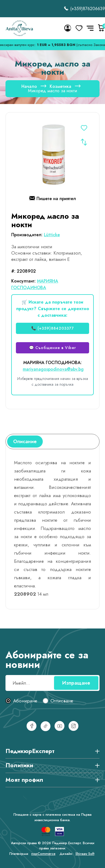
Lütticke (52, 235)
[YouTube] (59, 726)
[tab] (25, 442)
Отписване (62, 701)
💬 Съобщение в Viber (52, 348)
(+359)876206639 (84, 9)
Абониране (25, 701)
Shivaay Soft (85, 854)
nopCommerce (43, 854)
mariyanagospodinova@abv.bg (53, 369)
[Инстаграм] (73, 726)
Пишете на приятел (53, 199)
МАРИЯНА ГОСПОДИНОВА (35, 284)
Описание (25, 442)
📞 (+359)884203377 (53, 328)
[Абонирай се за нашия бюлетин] (52, 683)
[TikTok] (46, 726)
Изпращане (76, 683)
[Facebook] (32, 726)
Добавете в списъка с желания (84, 129)
